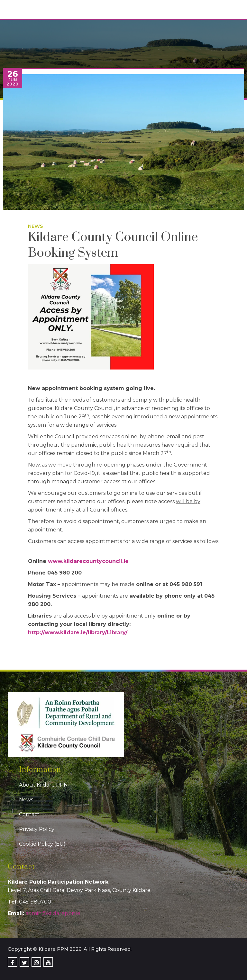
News (36, 226)
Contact (29, 814)
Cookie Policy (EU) (42, 844)
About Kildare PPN (43, 785)
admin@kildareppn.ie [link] (53, 913)
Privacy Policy (37, 829)
